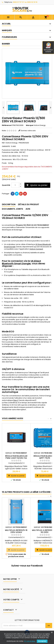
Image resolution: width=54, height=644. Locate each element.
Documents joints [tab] (12, 209)
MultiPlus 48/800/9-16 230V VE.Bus (16, 531)
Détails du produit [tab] (29, 204)
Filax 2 (16, 400)
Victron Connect (36, 249)
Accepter (42, 641)
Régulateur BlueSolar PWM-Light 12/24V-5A (16, 457)
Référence (6, 125)
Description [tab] (9, 204)
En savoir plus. (30, 641)
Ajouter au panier (37, 185)
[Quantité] (15, 185)
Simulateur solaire (48, 48)
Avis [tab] (28, 209)
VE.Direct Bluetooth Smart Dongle (21, 262)
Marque (30, 125)
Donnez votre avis (28, 131)
